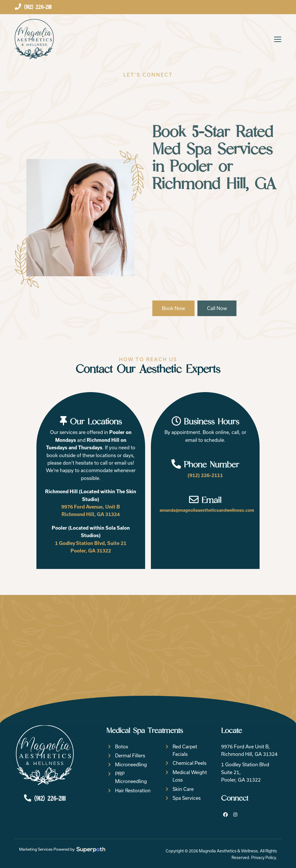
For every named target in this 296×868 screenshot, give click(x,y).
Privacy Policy (263, 858)
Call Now (217, 308)
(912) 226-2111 (205, 475)
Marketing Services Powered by (62, 849)
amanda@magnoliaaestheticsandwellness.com (207, 510)
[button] (278, 39)
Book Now (173, 308)
